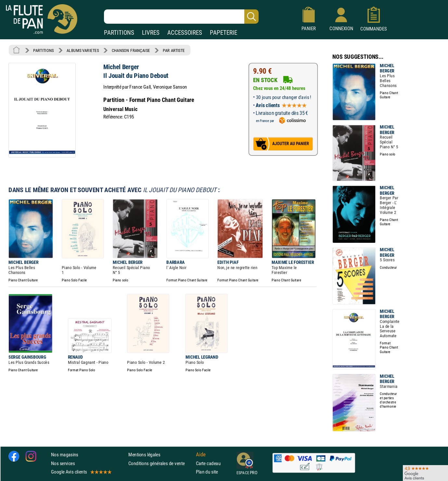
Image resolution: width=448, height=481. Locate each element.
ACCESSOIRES (185, 33)
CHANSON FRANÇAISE (131, 50)
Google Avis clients (81, 472)
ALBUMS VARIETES (83, 50)
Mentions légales (144, 455)
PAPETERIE (224, 33)
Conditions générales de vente (161, 463)
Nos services (63, 463)
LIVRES (151, 33)
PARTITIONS (119, 33)
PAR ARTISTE (174, 50)
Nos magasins (65, 455)
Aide (201, 455)
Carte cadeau (208, 463)
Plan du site (207, 472)
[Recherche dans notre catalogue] (181, 17)
